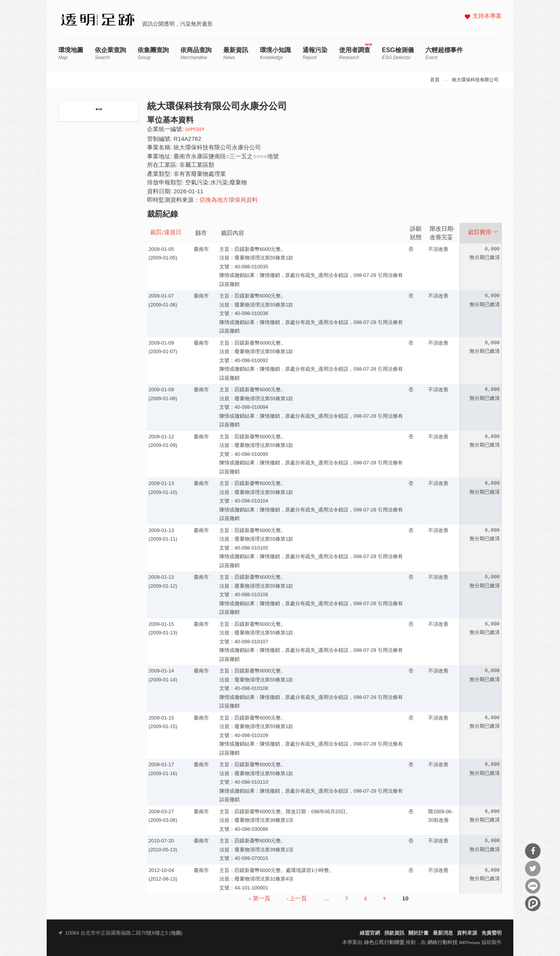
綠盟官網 (370, 933)
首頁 (435, 80)
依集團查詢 (153, 53)
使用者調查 (355, 53)
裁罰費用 (483, 233)
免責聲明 (492, 933)
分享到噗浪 (533, 903)
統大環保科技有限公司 (475, 80)
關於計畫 (418, 933)
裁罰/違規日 (166, 233)
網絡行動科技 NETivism (454, 943)
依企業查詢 (110, 53)
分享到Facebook (533, 851)
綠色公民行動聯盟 (384, 943)
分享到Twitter (533, 868)
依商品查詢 (196, 53)
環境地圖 (71, 53)
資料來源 (467, 933)
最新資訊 (236, 53)
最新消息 (443, 933)
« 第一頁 (260, 899)
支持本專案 (487, 17)
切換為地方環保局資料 (229, 200)
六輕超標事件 (444, 53)
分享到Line (533, 886)
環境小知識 (275, 53)
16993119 (195, 130)
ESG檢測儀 (398, 53)
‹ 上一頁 (297, 899)
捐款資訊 (394, 933)
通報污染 (315, 53)
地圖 (176, 933)
